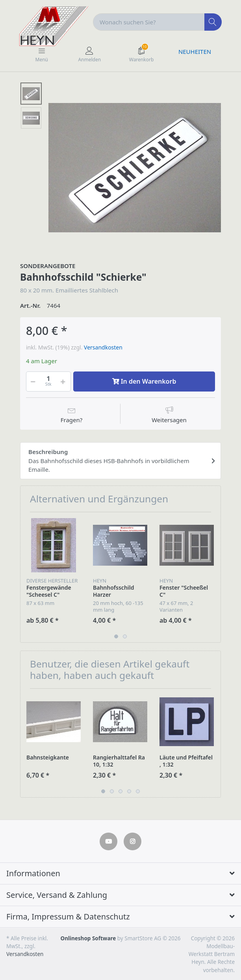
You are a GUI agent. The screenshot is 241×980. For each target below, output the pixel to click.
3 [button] (120, 791)
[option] (135, 167)
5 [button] (138, 791)
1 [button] (116, 636)
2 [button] (125, 636)
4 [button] (129, 791)
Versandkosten (103, 347)
